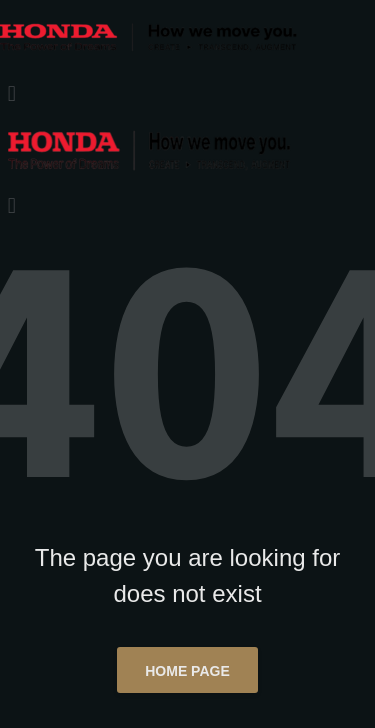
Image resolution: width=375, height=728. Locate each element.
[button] (187, 93)
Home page (187, 671)
